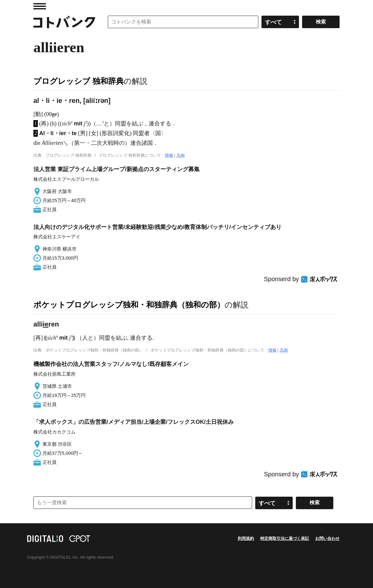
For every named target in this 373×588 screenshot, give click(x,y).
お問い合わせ (327, 538)
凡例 (181, 155)
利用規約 (246, 538)
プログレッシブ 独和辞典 (79, 81)
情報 (169, 155)
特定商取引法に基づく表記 (285, 538)
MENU (40, 6)
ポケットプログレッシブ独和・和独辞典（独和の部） (129, 305)
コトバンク (64, 22)
